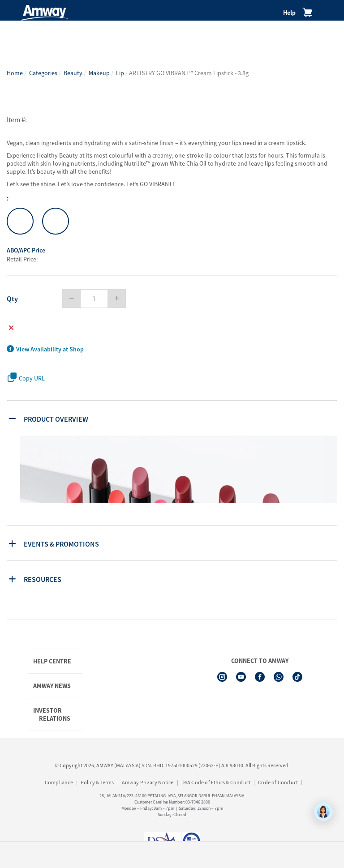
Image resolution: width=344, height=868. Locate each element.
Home (15, 73)
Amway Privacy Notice (148, 782)
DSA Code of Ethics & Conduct (216, 782)
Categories (43, 73)
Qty (12, 299)
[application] (323, 812)
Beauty (73, 73)
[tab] (173, 418)
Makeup (99, 73)
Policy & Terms (97, 782)
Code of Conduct (278, 782)
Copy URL (26, 378)
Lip (120, 73)
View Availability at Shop (45, 349)
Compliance (59, 782)
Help (289, 13)
